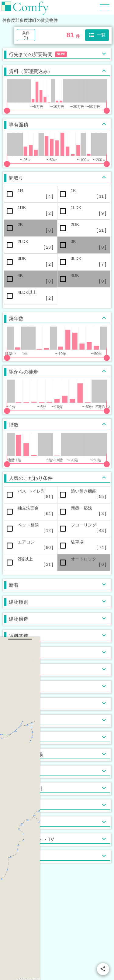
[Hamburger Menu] (105, 7)
